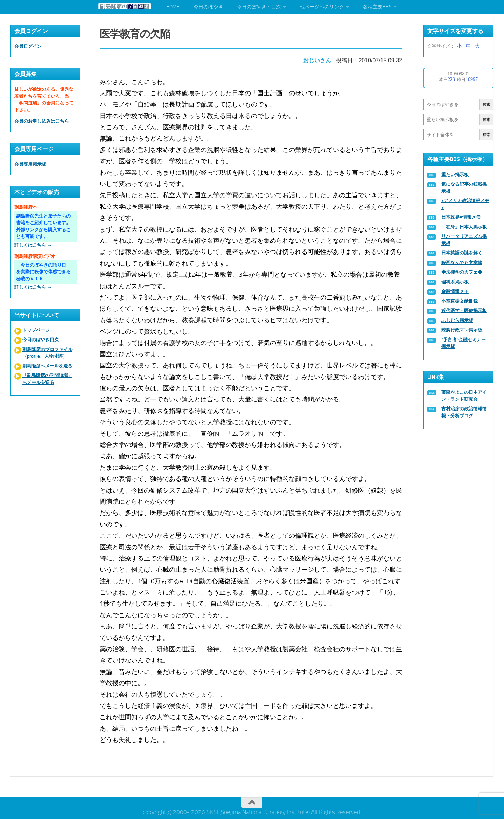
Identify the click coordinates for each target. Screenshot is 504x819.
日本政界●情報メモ (461, 217)
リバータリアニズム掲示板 (464, 240)
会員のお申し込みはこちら (42, 121)
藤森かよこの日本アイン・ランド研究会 (464, 396)
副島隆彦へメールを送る (47, 366)
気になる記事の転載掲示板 (464, 188)
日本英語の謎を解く (462, 253)
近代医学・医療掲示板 (464, 311)
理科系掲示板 (455, 282)
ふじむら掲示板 (457, 320)
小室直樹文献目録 (460, 301)
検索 (486, 105)
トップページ (36, 330)
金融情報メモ (455, 291)
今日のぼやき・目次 (259, 7)
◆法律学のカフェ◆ (462, 272)
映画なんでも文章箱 (462, 263)
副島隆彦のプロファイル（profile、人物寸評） (47, 353)
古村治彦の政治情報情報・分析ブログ (464, 412)
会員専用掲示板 (30, 164)
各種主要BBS (377, 7)
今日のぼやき (208, 7)
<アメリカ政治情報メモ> (465, 204)
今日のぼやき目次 (41, 340)
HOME (173, 7)
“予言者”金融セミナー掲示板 (464, 343)
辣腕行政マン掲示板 (462, 330)
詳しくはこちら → (33, 245)
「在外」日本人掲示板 (464, 227)
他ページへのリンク (322, 7)
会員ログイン (28, 46)
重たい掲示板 (455, 175)
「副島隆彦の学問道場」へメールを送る (47, 379)
